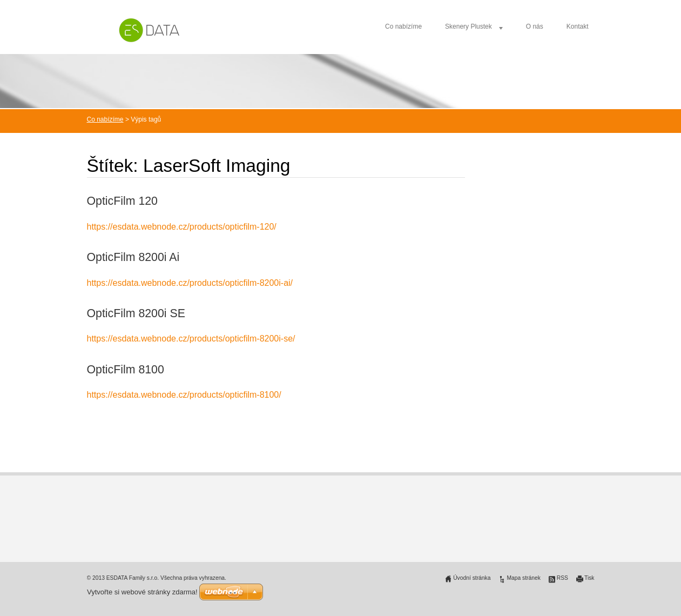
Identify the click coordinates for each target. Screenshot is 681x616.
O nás (535, 26)
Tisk (589, 578)
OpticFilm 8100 (126, 370)
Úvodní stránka (472, 578)
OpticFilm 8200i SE (136, 313)
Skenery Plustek (468, 26)
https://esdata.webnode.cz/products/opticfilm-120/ (182, 227)
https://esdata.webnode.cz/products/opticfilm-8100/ (184, 395)
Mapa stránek (523, 578)
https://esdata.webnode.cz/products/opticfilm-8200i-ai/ (190, 283)
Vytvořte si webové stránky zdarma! (142, 592)
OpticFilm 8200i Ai (133, 257)
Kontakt (578, 26)
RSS (562, 578)
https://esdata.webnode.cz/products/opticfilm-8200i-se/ (191, 339)
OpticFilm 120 (122, 201)
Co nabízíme (403, 26)
